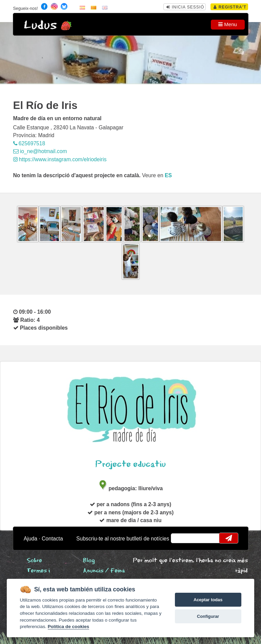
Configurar (208, 616)
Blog (89, 561)
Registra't (230, 7)
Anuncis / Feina (104, 571)
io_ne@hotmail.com (40, 151)
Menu (228, 24)
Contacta (52, 539)
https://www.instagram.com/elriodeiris (60, 159)
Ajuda (31, 539)
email (180, 538)
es (168, 175)
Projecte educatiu (130, 464)
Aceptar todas (208, 600)
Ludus (40, 25)
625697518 (29, 143)
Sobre (34, 561)
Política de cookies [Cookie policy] (68, 627)
